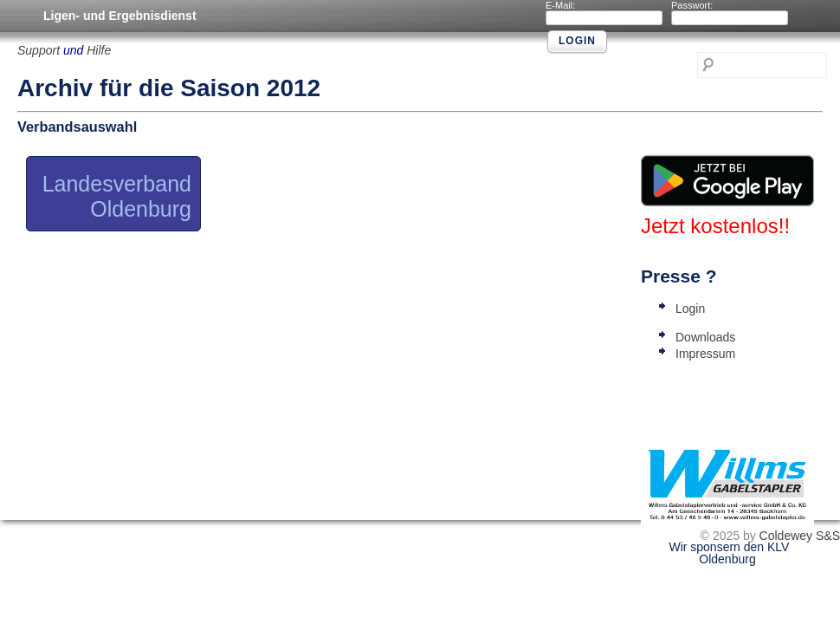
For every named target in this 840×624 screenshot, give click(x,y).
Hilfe (99, 50)
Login (690, 309)
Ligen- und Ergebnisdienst (120, 16)
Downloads (705, 337)
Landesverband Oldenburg (117, 196)
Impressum (705, 354)
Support (39, 50)
